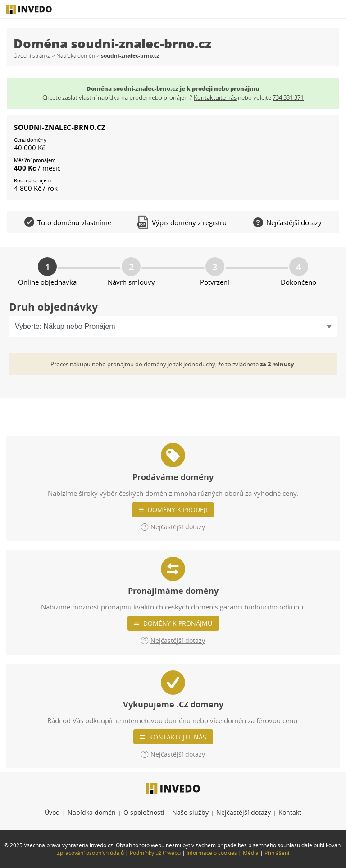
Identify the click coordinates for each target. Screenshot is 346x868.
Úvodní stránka (32, 56)
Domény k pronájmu (178, 623)
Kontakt (290, 812)
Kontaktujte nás (178, 737)
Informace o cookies (212, 853)
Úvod (52, 812)
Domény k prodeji (178, 510)
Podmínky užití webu (155, 853)
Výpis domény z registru (182, 222)
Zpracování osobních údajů (90, 853)
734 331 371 (288, 97)
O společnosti (144, 812)
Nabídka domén (76, 56)
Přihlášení (277, 853)
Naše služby (190, 812)
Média (251, 853)
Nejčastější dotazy (244, 812)
